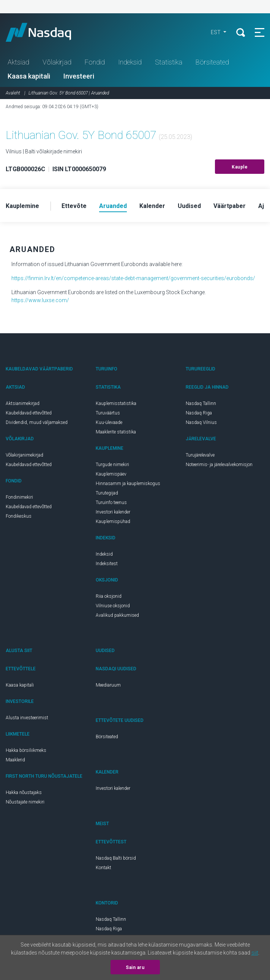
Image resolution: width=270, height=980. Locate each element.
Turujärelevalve (200, 455)
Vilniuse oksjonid (113, 606)
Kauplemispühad (113, 522)
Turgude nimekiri (112, 465)
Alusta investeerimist (27, 718)
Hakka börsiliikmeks (26, 750)
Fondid (95, 62)
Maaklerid (15, 760)
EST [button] (216, 32)
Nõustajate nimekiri (25, 802)
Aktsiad (18, 62)
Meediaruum (108, 685)
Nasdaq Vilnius (201, 422)
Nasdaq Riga (199, 413)
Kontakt (103, 868)
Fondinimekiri (19, 497)
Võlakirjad (57, 62)
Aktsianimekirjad (23, 403)
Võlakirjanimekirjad (24, 455)
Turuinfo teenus (111, 503)
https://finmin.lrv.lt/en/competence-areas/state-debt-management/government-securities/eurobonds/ (133, 278)
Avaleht (13, 93)
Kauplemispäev (111, 474)
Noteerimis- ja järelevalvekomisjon (219, 465)
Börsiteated (212, 62)
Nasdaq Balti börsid (116, 858)
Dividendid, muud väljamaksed (37, 422)
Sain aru (135, 967)
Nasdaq (46, 32)
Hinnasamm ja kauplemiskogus (128, 484)
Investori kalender (113, 512)
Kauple (240, 167)
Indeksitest (107, 564)
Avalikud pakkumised (117, 615)
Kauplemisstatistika (116, 403)
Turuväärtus (108, 413)
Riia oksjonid (109, 596)
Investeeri (79, 76)
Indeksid (130, 62)
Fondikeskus (19, 516)
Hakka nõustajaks (24, 793)
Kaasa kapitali (29, 76)
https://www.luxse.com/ (40, 300)
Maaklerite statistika (116, 432)
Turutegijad (107, 493)
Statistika (169, 62)
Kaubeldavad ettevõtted (29, 413)
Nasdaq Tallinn (201, 403)
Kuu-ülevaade (109, 422)
